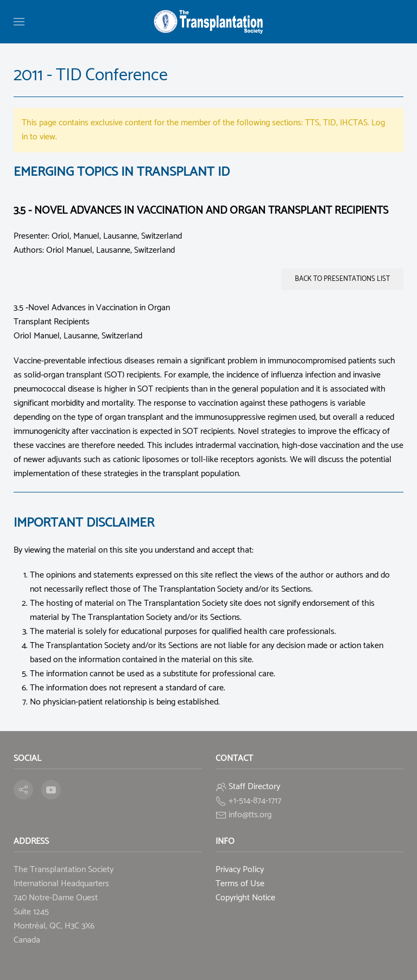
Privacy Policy (240, 870)
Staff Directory (254, 787)
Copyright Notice (245, 898)
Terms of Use (240, 884)
